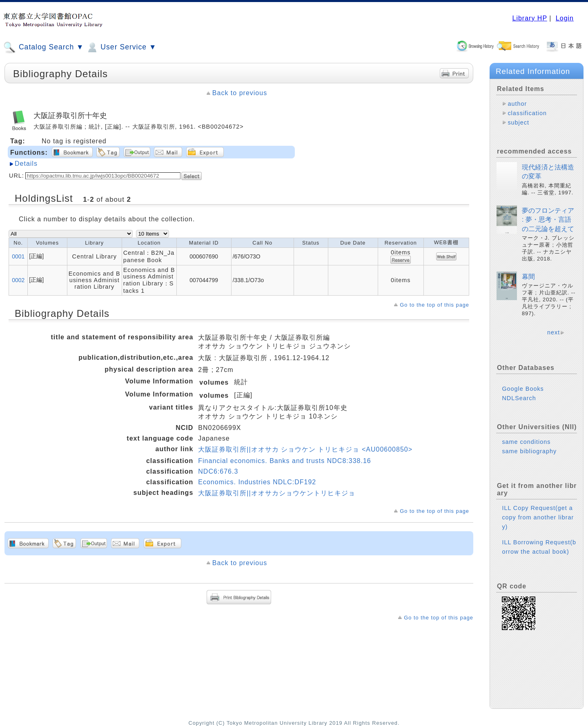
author (517, 104)
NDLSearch (519, 398)
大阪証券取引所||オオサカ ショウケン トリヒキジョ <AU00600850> (305, 449)
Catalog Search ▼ (43, 47)
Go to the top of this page (434, 305)
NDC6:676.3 (218, 471)
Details (26, 164)
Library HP (529, 18)
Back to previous (240, 93)
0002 (18, 280)
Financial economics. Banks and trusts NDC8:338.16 (284, 461)
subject (518, 122)
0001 (18, 256)
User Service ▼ (121, 47)
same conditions (526, 442)
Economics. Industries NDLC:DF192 (257, 482)
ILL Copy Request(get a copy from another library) (538, 517)
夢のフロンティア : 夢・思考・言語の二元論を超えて (548, 220)
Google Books (523, 389)
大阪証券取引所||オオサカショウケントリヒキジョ (276, 493)
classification (527, 113)
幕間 (528, 277)
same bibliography (529, 451)
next (553, 332)
